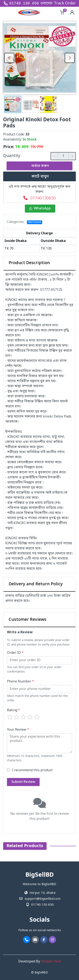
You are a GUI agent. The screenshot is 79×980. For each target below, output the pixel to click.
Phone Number (20, 682)
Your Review (18, 730)
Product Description (29, 263)
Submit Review (23, 782)
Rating (13, 710)
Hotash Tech (51, 962)
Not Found (35, 222)
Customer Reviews (27, 620)
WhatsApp (40, 209)
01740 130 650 (24, 3)
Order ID (15, 653)
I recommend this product (32, 770)
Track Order (65, 3)
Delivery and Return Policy (36, 584)
